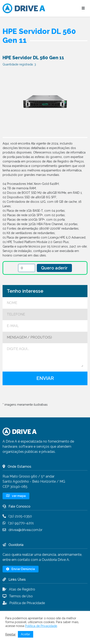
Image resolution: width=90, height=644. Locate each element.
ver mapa (16, 496)
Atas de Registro (19, 589)
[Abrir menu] (83, 8)
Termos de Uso (18, 596)
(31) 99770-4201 (18, 523)
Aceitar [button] (26, 634)
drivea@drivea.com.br (22, 530)
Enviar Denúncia (21, 569)
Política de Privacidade (24, 603)
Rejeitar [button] (11, 634)
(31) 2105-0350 (17, 516)
